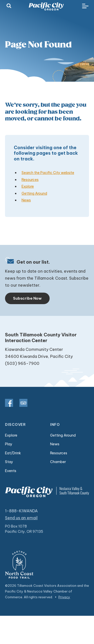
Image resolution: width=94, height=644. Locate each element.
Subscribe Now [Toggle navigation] (27, 298)
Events (11, 471)
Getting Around (34, 193)
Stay (9, 462)
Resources (30, 180)
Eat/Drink (13, 453)
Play (9, 444)
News (26, 200)
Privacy (64, 597)
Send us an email (21, 518)
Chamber (58, 462)
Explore (28, 186)
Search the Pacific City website (48, 173)
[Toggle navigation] (85, 6)
